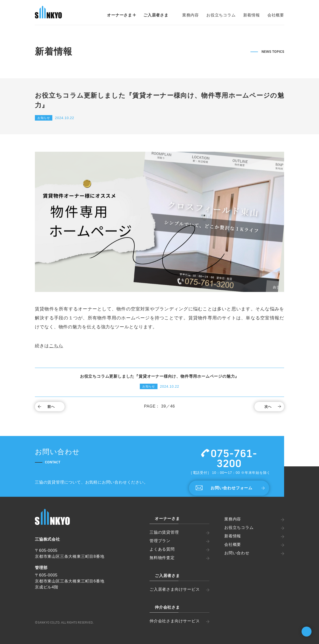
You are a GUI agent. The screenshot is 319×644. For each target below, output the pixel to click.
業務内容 (191, 15)
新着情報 (252, 15)
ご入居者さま (156, 15)
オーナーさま (121, 15)
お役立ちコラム (221, 15)
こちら (56, 346)
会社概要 (276, 15)
